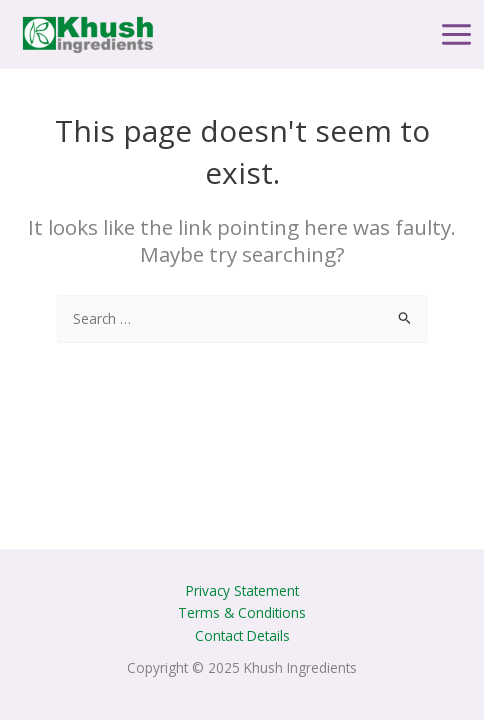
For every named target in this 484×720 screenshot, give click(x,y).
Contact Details (242, 635)
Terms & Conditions (242, 612)
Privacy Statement (242, 590)
